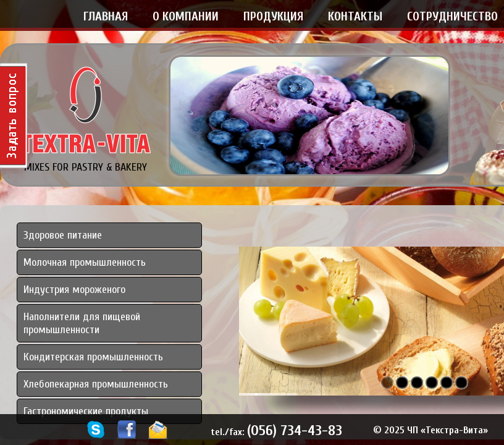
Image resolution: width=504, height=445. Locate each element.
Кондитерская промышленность (93, 357)
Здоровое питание (63, 235)
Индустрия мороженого (74, 290)
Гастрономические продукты (86, 411)
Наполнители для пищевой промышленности (82, 323)
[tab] (109, 323)
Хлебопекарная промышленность (96, 384)
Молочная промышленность (85, 262)
